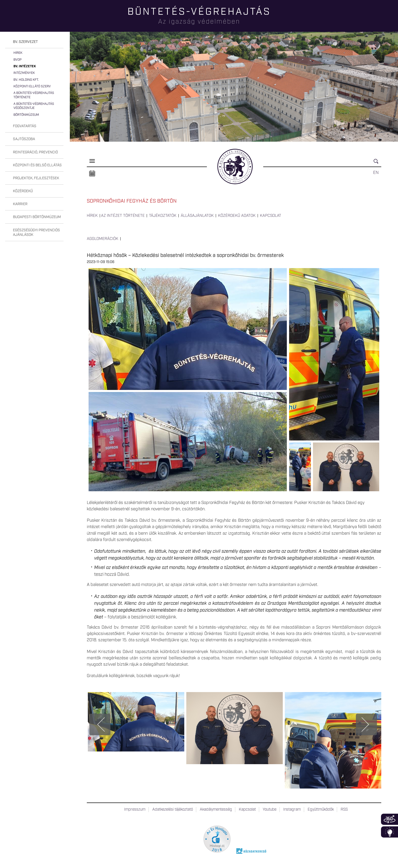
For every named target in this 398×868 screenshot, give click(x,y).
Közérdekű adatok (237, 216)
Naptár (92, 174)
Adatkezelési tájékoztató (173, 810)
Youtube (270, 810)
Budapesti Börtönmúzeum (37, 217)
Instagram (292, 810)
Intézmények (24, 73)
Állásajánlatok (197, 216)
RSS (344, 810)
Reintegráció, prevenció (35, 152)
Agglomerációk (103, 239)
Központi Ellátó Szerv (32, 86)
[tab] (34, 42)
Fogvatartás (25, 126)
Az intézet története (123, 216)
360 (389, 819)
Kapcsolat (271, 216)
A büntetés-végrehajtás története (34, 95)
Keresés (377, 163)
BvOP (18, 60)
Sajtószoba (24, 139)
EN (376, 173)
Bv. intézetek (25, 66)
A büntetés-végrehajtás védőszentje (34, 106)
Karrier (20, 204)
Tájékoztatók (163, 216)
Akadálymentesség (216, 810)
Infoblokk (389, 832)
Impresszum (135, 810)
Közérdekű (23, 191)
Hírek (18, 53)
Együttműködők (321, 810)
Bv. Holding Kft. (26, 80)
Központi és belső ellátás (37, 165)
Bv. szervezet (25, 42)
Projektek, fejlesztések (36, 178)
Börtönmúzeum (26, 115)
